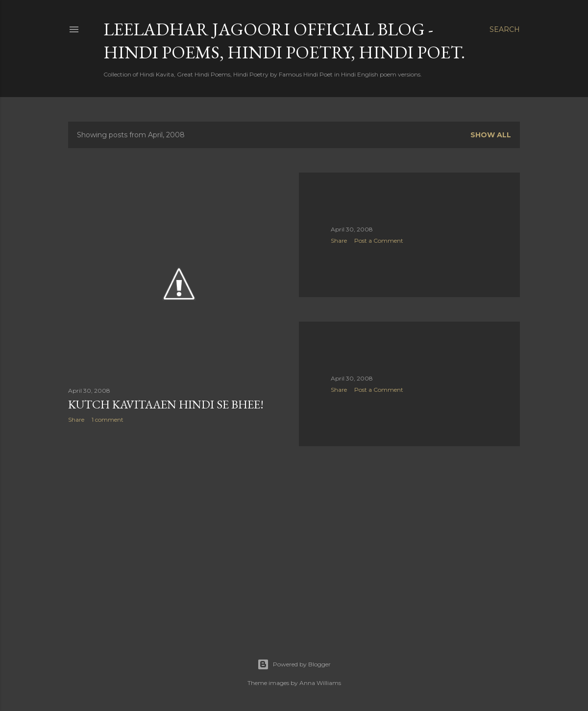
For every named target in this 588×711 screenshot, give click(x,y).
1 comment (108, 419)
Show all (491, 135)
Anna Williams (320, 683)
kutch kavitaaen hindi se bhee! (166, 404)
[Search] (505, 29)
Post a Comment (379, 241)
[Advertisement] (179, 516)
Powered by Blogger (294, 664)
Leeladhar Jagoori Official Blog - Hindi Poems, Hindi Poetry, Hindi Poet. (284, 41)
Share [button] (76, 419)
